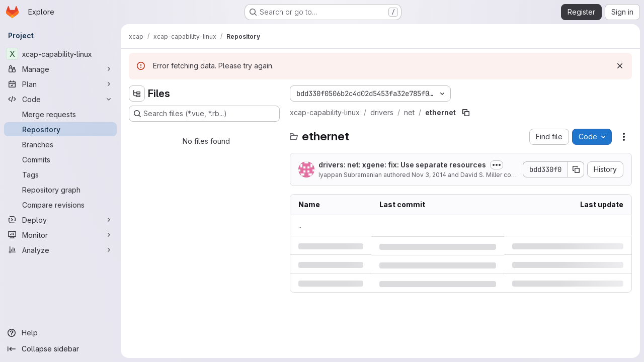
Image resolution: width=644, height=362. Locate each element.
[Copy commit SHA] (576, 169)
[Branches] (60, 144)
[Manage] (60, 69)
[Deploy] (60, 220)
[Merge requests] (60, 114)
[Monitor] (60, 235)
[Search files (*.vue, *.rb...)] (204, 114)
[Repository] (60, 129)
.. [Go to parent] (300, 225)
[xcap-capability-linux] (60, 54)
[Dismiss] (620, 66)
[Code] (60, 99)
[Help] (60, 333)
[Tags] (60, 174)
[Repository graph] (60, 190)
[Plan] (60, 84)
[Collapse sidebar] (60, 349)
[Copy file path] (466, 113)
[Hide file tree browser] (137, 94)
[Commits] (60, 159)
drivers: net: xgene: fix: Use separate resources (402, 165)
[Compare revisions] (60, 205)
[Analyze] (60, 250)
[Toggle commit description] (497, 165)
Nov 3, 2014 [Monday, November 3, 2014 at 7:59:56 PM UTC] (429, 175)
